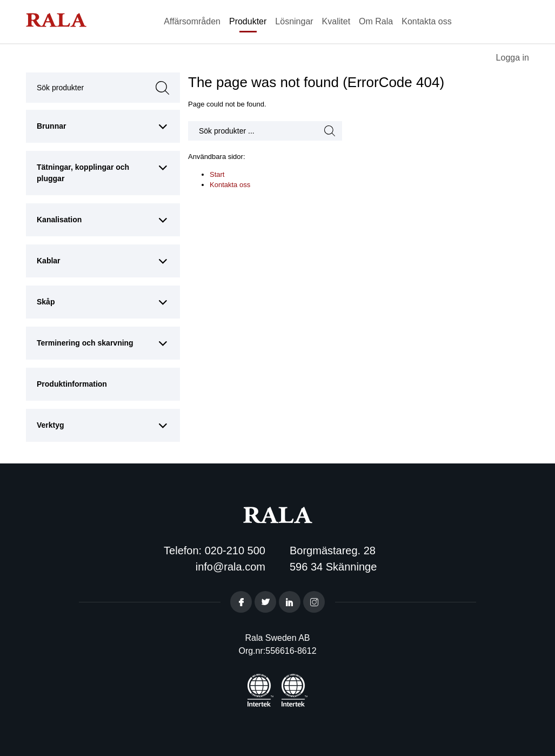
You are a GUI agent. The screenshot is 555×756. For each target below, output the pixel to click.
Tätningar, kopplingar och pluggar (83, 173)
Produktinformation (72, 384)
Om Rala (376, 21)
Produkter (248, 21)
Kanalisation (59, 220)
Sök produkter (88, 88)
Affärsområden (192, 21)
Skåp (46, 302)
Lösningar (294, 21)
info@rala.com (230, 567)
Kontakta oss (427, 21)
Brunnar (51, 126)
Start (217, 174)
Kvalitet (336, 21)
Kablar (49, 261)
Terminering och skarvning (85, 343)
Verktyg (51, 425)
